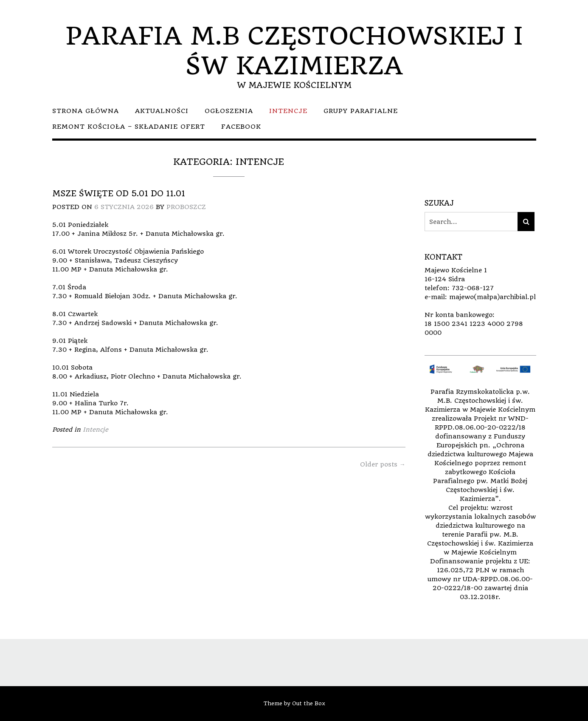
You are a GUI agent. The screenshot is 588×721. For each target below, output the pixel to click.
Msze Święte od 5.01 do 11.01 (119, 194)
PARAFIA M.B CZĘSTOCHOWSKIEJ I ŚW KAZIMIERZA (294, 51)
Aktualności (162, 111)
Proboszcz (186, 207)
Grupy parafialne (361, 111)
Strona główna (86, 111)
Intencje (288, 111)
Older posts (383, 464)
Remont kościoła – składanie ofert (129, 127)
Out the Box (308, 703)
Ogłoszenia (229, 111)
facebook (241, 127)
